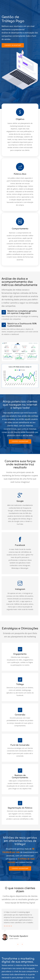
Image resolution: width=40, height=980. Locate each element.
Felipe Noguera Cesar (30, 977)
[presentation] (18, 924)
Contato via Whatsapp (13, 45)
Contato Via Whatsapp (13, 966)
